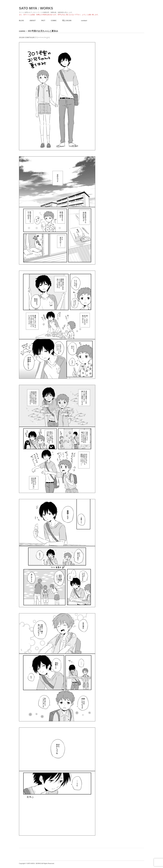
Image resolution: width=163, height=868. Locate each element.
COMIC (54, 21)
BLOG (21, 21)
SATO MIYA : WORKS (36, 8)
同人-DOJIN (67, 21)
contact (84, 21)
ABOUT (33, 21)
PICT (43, 21)
